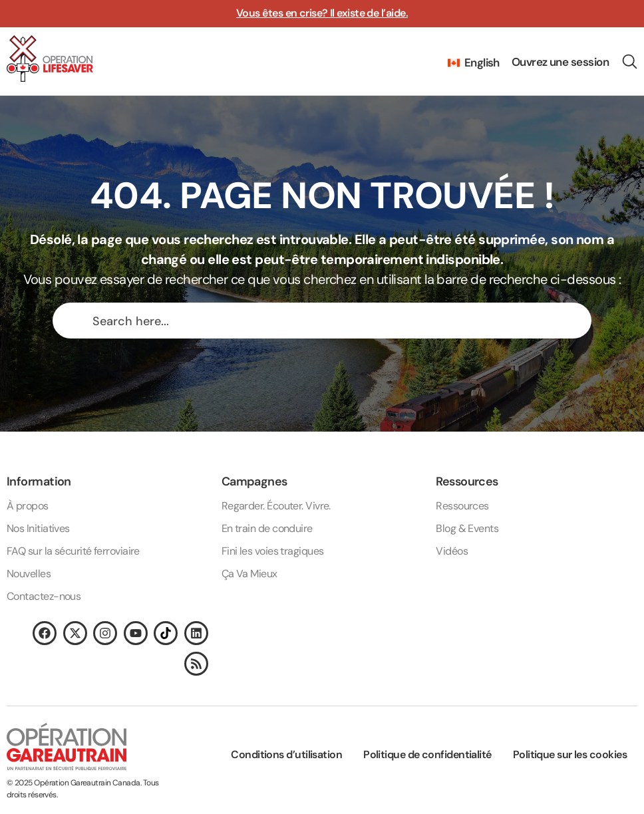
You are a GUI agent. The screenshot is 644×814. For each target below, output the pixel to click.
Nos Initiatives (38, 528)
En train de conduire (267, 528)
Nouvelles (29, 574)
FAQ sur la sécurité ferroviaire (73, 551)
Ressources (462, 506)
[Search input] (334, 321)
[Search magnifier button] (74, 321)
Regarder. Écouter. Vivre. (276, 506)
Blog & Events (467, 528)
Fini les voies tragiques (273, 551)
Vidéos (452, 551)
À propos (28, 506)
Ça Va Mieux (249, 574)
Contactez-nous (44, 596)
